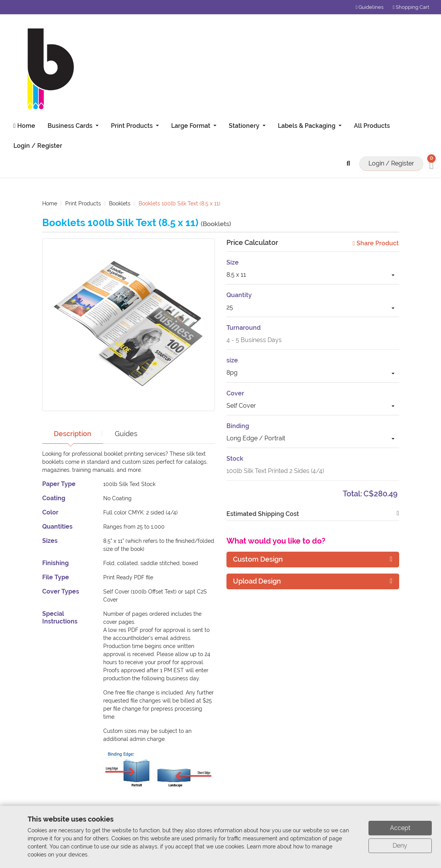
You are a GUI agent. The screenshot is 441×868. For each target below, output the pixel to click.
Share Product (376, 243)
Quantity (239, 295)
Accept (400, 828)
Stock (235, 459)
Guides (128, 434)
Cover (235, 393)
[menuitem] (23, 126)
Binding (238, 426)
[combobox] (313, 276)
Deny (400, 846)
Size (233, 262)
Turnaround (244, 328)
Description (73, 434)
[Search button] (350, 163)
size (232, 360)
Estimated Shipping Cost (263, 514)
